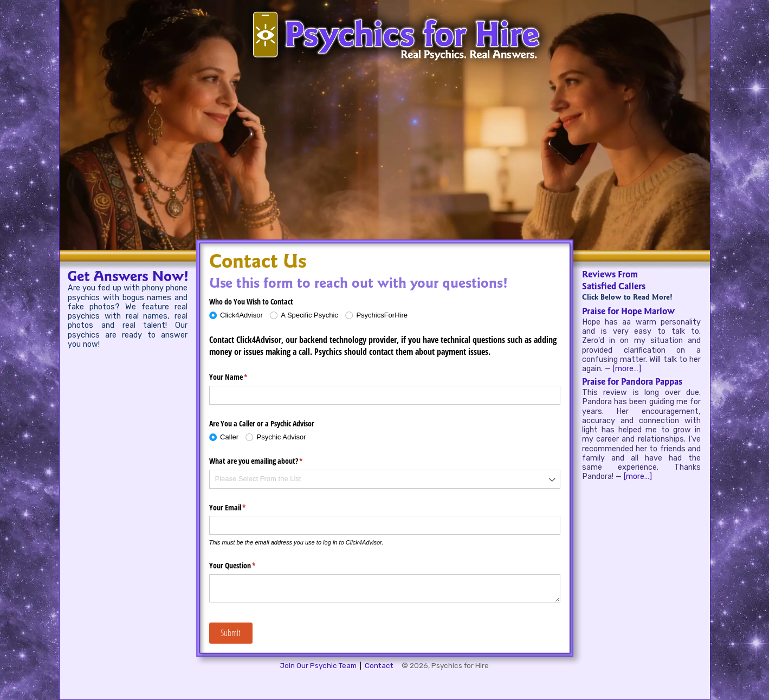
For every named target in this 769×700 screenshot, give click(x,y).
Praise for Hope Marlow (628, 312)
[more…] (627, 369)
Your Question (245, 566)
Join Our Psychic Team (318, 665)
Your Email (240, 508)
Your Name (241, 377)
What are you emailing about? (269, 461)
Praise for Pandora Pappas (632, 383)
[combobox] (385, 479)
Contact (379, 665)
